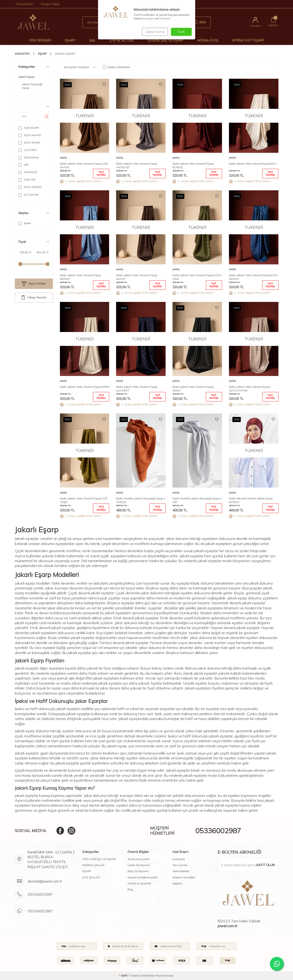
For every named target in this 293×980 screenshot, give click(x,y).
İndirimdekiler (181, 871)
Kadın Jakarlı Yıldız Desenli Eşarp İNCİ (253, 164)
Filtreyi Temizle (34, 297)
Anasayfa (22, 54)
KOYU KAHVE (30, 135)
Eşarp (70, 40)
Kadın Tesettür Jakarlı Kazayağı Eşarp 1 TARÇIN (141, 500)
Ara (200, 22)
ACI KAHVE (29, 195)
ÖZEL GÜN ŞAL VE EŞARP (99, 859)
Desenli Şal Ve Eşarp (166, 40)
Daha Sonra (154, 32)
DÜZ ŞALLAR (91, 877)
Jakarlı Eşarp (26, 77)
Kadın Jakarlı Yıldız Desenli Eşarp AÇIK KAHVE (84, 165)
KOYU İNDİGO (30, 187)
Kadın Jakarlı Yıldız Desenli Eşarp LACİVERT (137, 389)
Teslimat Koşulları (139, 859)
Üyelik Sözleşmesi (139, 865)
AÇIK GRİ (27, 180)
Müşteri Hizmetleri (184, 877)
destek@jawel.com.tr (45, 881)
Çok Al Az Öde (121, 40)
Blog (130, 889)
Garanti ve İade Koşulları (143, 877)
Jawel (25, 223)
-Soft (123, 975)
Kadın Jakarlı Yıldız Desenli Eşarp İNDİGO (80, 277)
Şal (92, 40)
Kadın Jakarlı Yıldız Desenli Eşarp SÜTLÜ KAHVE (250, 389)
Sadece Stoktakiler (117, 67)
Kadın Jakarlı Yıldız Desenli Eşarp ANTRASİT (137, 165)
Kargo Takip (50, 4)
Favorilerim (24, 4)
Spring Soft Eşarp (248, 40)
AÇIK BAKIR (29, 128)
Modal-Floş (208, 40)
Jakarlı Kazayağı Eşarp (32, 86)
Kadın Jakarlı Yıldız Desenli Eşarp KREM (85, 387)
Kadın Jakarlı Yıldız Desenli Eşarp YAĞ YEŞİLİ (84, 500)
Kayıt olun (265, 865)
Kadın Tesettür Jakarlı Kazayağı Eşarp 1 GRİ (197, 500)
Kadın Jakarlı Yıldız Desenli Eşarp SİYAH (193, 389)
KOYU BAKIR (29, 143)
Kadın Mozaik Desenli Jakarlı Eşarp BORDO (251, 500)
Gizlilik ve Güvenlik (139, 883)
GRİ (23, 165)
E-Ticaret (133, 975)
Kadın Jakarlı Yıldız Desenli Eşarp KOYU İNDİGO (254, 277)
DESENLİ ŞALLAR (93, 865)
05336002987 (218, 831)
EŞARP (87, 871)
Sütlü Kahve (29, 157)
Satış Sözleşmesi (138, 871)
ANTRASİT (28, 172)
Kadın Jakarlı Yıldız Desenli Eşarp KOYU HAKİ (197, 277)
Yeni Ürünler (40, 40)
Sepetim (178, 883)
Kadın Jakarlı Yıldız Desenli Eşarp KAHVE (137, 277)
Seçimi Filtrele (34, 284)
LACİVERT (28, 150)
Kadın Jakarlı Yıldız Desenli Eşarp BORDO (193, 165)
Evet (181, 32)
